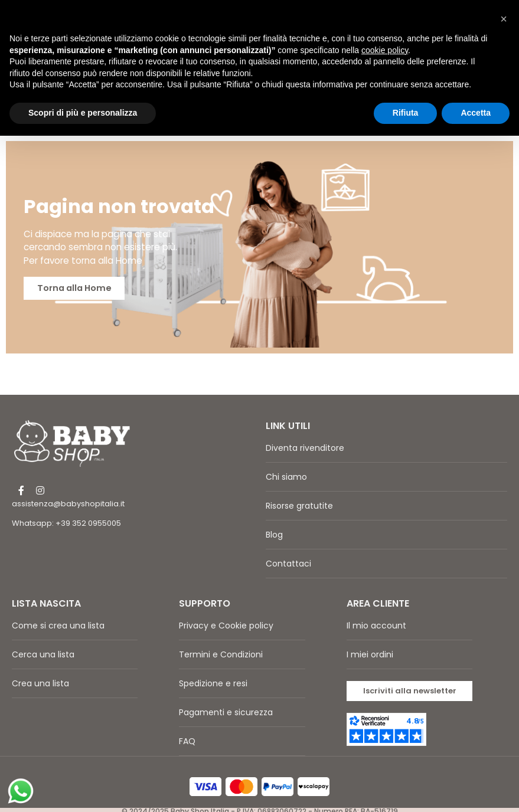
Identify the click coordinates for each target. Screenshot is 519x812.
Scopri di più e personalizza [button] (83, 113)
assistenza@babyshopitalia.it (68, 492)
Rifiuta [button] (406, 113)
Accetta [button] (476, 113)
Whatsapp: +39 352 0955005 (66, 511)
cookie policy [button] (385, 50)
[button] (409, 679)
